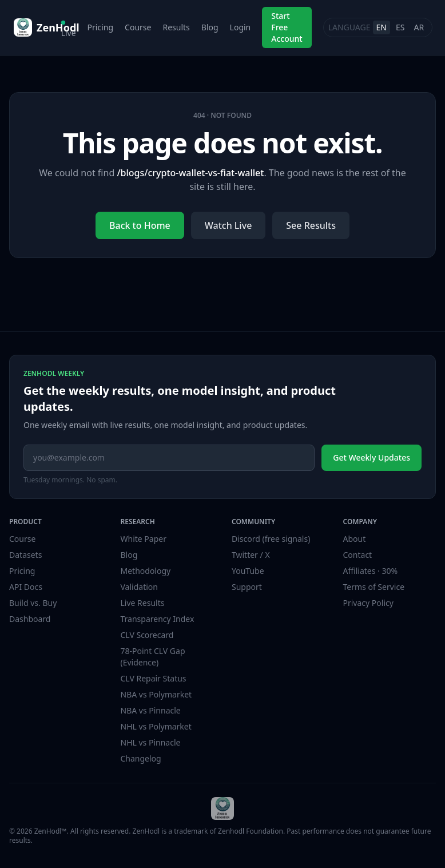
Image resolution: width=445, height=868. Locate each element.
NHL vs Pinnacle (151, 742)
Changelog (141, 758)
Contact (358, 555)
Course (138, 27)
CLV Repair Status (154, 678)
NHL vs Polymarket (156, 726)
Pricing (100, 27)
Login (241, 27)
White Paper (144, 539)
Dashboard (30, 619)
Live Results (143, 603)
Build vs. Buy (33, 603)
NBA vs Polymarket (156, 694)
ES (400, 27)
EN (382, 27)
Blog (210, 27)
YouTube (248, 571)
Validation (139, 587)
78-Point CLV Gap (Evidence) (153, 657)
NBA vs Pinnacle (151, 710)
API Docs (26, 587)
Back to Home (140, 225)
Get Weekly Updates (372, 457)
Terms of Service (374, 587)
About (355, 539)
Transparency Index (158, 619)
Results (176, 27)
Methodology (146, 571)
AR (419, 27)
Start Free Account (287, 27)
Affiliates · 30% (371, 571)
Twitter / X (251, 555)
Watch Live (229, 225)
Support (247, 587)
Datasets (25, 555)
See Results (311, 225)
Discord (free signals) (271, 539)
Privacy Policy (368, 603)
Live (69, 29)
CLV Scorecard (147, 635)
